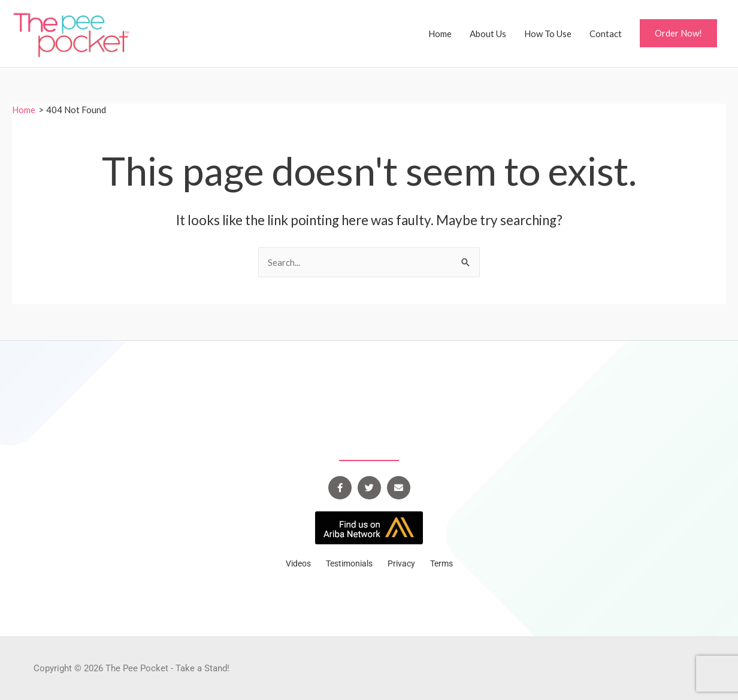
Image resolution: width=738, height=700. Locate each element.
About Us (488, 34)
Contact (606, 34)
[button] (678, 33)
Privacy (401, 563)
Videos (298, 563)
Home (440, 34)
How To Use (548, 34)
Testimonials (349, 563)
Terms (441, 563)
